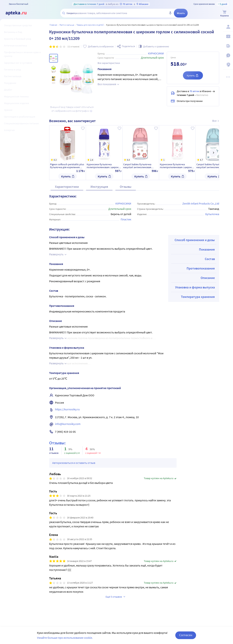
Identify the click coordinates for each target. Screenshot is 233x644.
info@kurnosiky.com (68, 424)
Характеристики (67, 187)
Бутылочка (212, 214)
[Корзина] (224, 13)
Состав (210, 259)
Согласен (186, 637)
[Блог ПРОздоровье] (228, 46)
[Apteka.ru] (16, 13)
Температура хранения (198, 297)
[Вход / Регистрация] (228, 27)
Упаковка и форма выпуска (195, 287)
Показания (207, 249)
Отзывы (126, 187)
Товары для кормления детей (90, 25)
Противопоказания (201, 268)
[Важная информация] (228, 55)
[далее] (213, 153)
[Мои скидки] (228, 36)
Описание (208, 278)
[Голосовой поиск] (170, 13)
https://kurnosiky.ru (67, 409)
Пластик (126, 219)
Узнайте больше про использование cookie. (65, 639)
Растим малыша (67, 25)
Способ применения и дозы (195, 240)
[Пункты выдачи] (228, 65)
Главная (53, 25)
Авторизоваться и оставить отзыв (74, 463)
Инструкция (99, 187)
